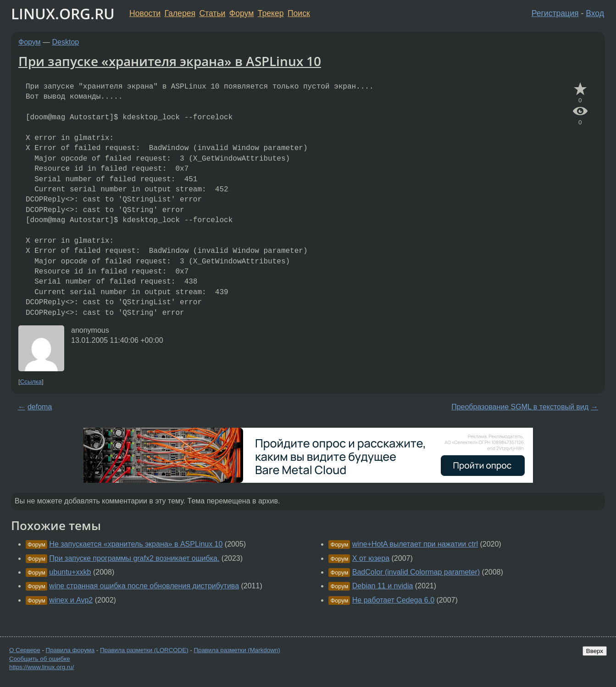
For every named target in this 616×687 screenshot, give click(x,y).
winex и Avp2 (71, 600)
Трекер (271, 13)
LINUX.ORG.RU (63, 14)
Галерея (180, 13)
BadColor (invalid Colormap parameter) (416, 572)
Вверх (595, 651)
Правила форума (70, 650)
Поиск (299, 13)
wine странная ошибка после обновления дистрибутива (144, 586)
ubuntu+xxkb (70, 572)
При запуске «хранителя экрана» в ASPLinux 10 (170, 61)
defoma (40, 407)
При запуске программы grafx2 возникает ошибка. (134, 558)
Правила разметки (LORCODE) (144, 650)
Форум (241, 13)
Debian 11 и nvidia (383, 586)
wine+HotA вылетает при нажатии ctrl (415, 544)
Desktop (66, 42)
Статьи (212, 13)
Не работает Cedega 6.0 (393, 600)
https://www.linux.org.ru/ (42, 667)
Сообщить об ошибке (40, 659)
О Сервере (25, 650)
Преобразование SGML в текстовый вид (520, 407)
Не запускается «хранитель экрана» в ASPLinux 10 (136, 544)
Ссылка (31, 382)
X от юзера (371, 558)
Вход (595, 13)
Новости (145, 13)
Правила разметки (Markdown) (237, 650)
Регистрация (555, 13)
